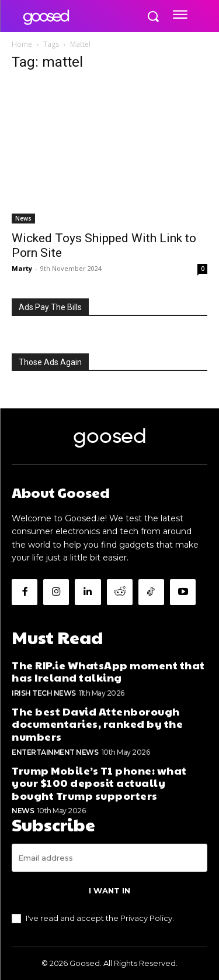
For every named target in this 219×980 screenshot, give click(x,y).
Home (22, 44)
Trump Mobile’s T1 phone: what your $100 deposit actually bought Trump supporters (99, 783)
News (23, 218)
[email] (109, 858)
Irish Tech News (44, 693)
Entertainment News (55, 752)
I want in (109, 890)
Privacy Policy (146, 918)
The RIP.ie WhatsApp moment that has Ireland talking (108, 671)
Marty (22, 268)
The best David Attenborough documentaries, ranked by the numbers (97, 724)
